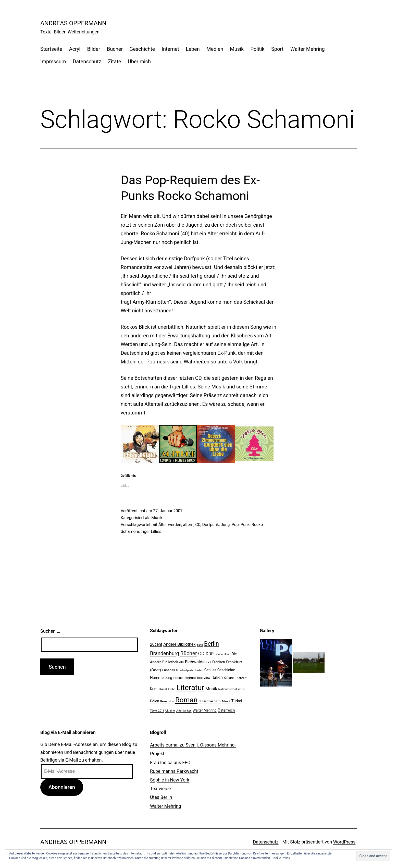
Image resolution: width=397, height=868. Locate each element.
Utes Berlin (161, 797)
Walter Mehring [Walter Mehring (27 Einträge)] (205, 710)
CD (198, 525)
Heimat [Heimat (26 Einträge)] (190, 678)
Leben (193, 49)
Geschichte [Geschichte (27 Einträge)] (226, 670)
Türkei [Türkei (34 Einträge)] (237, 701)
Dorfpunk (210, 525)
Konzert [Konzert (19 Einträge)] (242, 678)
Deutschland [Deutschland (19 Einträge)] (223, 654)
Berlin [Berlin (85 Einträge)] (212, 644)
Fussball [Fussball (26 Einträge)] (169, 670)
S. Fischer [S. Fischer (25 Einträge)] (206, 701)
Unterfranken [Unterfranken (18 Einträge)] (184, 711)
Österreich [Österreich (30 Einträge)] (226, 710)
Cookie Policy (281, 858)
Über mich (139, 62)
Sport (277, 49)
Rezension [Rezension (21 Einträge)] (167, 701)
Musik (237, 49)
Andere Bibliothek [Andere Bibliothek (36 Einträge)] (179, 644)
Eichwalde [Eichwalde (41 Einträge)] (195, 662)
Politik (258, 49)
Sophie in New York (170, 780)
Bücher (115, 49)
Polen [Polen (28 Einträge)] (154, 701)
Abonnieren (62, 787)
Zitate (114, 62)
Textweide (160, 788)
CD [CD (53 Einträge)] (201, 653)
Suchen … (50, 631)
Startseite (51, 49)
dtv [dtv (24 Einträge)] (181, 662)
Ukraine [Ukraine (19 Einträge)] (170, 711)
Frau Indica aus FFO (170, 762)
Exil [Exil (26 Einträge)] (209, 662)
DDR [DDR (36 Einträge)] (210, 654)
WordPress (344, 842)
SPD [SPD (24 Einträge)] (217, 701)
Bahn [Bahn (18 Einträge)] (200, 645)
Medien (215, 49)
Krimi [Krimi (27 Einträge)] (154, 689)
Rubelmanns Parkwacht (174, 771)
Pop (235, 525)
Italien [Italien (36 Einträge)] (217, 677)
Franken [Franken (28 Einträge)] (219, 662)
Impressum (53, 62)
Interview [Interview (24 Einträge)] (204, 678)
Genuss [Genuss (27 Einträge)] (210, 670)
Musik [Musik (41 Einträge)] (211, 689)
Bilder (94, 49)
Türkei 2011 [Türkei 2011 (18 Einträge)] (157, 711)
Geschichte (142, 49)
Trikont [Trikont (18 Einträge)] (226, 701)
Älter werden (170, 525)
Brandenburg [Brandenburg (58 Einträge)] (165, 653)
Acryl (75, 49)
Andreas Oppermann (73, 23)
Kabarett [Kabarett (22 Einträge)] (230, 678)
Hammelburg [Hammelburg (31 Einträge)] (161, 678)
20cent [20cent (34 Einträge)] (156, 644)
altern (188, 525)
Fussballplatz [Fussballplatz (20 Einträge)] (185, 670)
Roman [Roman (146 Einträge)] (186, 700)
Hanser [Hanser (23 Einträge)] (178, 678)
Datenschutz (87, 62)
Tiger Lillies (151, 531)
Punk (245, 525)
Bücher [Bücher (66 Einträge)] (189, 653)
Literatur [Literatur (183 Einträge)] (190, 688)
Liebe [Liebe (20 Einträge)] (172, 689)
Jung (225, 525)
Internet (170, 49)
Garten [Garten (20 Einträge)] (199, 670)
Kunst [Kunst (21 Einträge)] (163, 689)
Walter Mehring (308, 49)
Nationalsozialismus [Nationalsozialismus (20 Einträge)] (232, 689)
